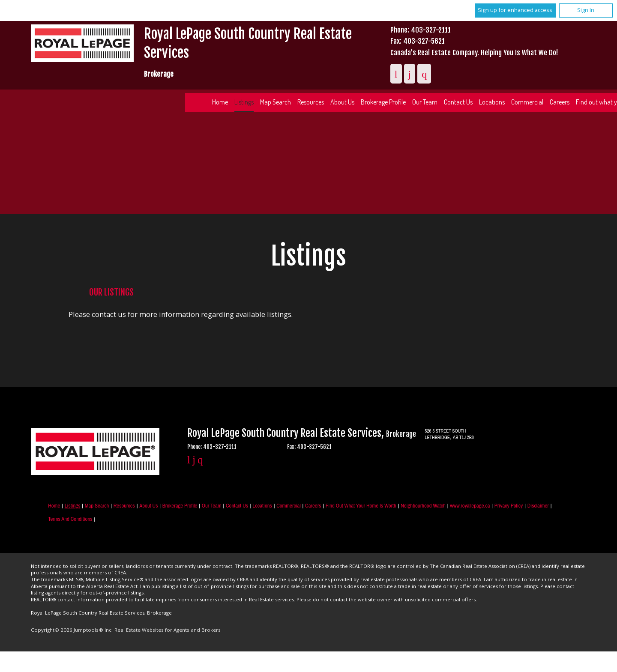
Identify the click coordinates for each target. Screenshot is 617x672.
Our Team (425, 102)
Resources (311, 102)
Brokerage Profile (383, 102)
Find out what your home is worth (361, 506)
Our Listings (111, 292)
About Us (342, 102)
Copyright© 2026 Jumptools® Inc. (72, 630)
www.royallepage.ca (470, 506)
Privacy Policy (509, 506)
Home (220, 102)
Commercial (527, 102)
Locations (492, 102)
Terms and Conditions (70, 519)
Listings (244, 102)
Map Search (276, 102)
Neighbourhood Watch (423, 506)
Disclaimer (538, 506)
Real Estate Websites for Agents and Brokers (168, 630)
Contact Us (458, 102)
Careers (560, 102)
